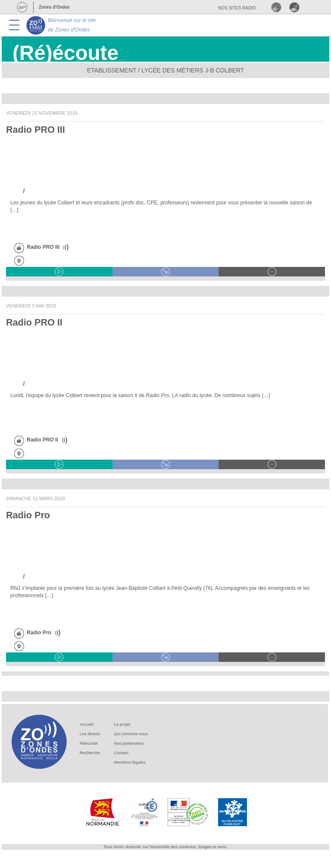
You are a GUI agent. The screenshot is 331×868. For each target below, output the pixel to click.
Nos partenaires (129, 743)
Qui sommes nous (131, 734)
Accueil (87, 724)
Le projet (122, 724)
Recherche (90, 753)
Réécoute (89, 743)
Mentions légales (130, 762)
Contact (121, 753)
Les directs (90, 734)
